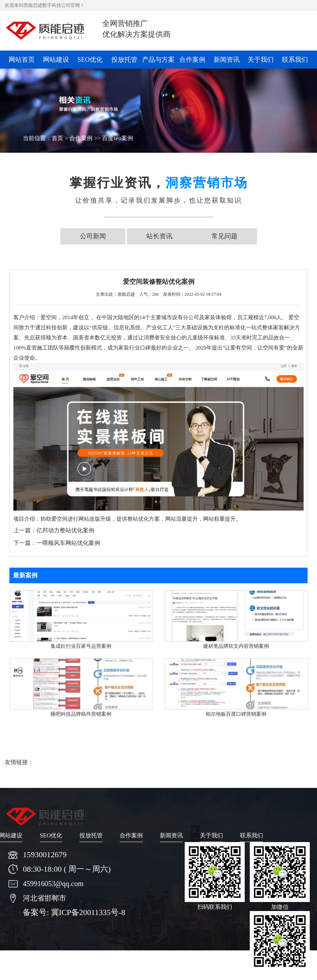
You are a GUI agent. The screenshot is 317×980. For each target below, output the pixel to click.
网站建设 (56, 60)
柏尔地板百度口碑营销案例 (236, 714)
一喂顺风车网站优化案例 (68, 543)
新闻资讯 (227, 60)
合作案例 (192, 60)
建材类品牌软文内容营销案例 (236, 646)
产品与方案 (158, 60)
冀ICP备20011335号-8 (88, 912)
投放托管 (124, 60)
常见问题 (224, 236)
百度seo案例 (117, 138)
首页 (57, 138)
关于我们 (261, 60)
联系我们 (295, 60)
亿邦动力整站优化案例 (65, 530)
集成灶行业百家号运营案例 (81, 646)
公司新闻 (93, 236)
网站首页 (22, 60)
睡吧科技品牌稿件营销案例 (81, 714)
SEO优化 (90, 60)
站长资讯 (159, 236)
